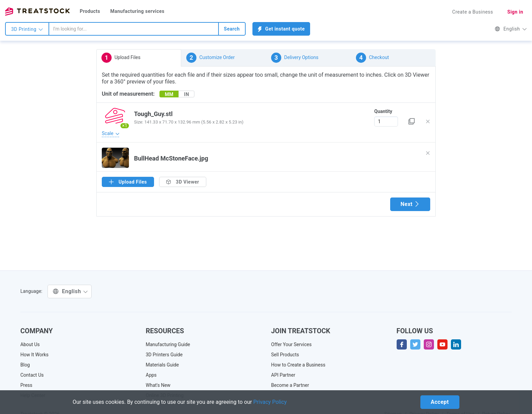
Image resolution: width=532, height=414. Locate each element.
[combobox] (134, 29)
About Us (30, 344)
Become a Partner (290, 385)
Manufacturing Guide (168, 344)
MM (169, 94)
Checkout (372, 58)
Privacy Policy (270, 402)
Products (90, 11)
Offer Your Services (291, 344)
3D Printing (27, 29)
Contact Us (32, 375)
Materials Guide (163, 365)
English (511, 29)
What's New (158, 385)
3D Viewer (183, 182)
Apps (151, 375)
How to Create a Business (298, 365)
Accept (440, 402)
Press (26, 385)
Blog (25, 365)
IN (186, 94)
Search (232, 29)
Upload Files (121, 58)
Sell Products (285, 355)
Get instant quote (281, 29)
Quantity (383, 111)
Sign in (515, 12)
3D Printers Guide (164, 355)
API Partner (283, 375)
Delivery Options (295, 58)
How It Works (34, 355)
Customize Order (211, 58)
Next (410, 204)
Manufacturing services (137, 11)
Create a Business (473, 12)
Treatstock (37, 12)
